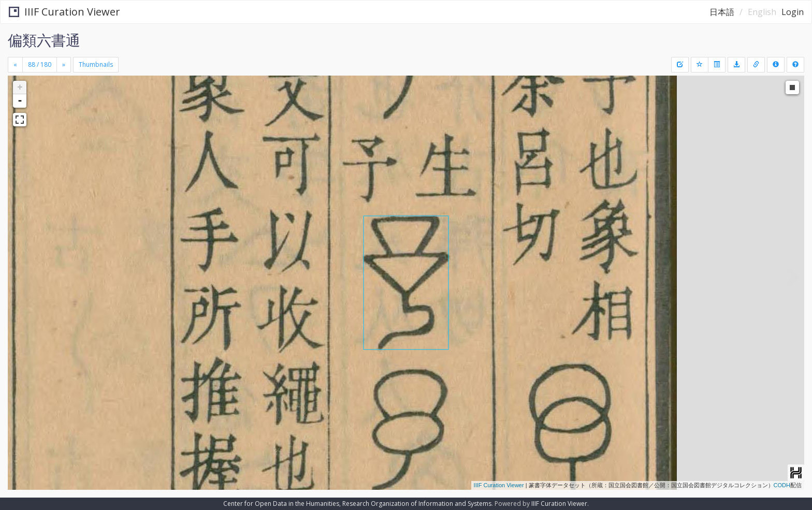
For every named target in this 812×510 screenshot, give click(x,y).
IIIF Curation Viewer (64, 12)
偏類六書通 (44, 40)
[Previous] (15, 65)
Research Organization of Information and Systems (417, 504)
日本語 (722, 12)
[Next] (64, 65)
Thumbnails (96, 64)
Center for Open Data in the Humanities (281, 504)
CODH (782, 485)
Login (793, 12)
